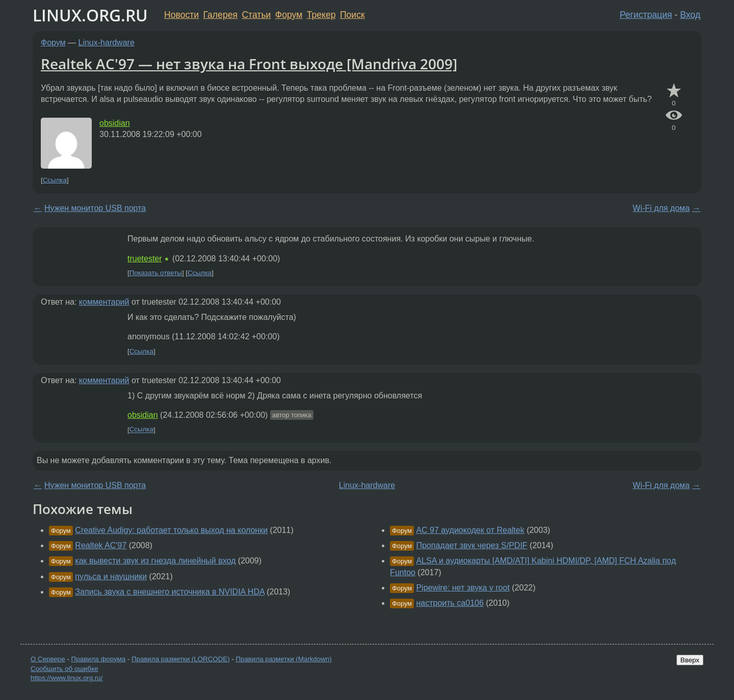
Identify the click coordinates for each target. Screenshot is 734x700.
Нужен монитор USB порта (95, 208)
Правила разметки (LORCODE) (181, 659)
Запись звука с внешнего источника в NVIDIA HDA (169, 592)
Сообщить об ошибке (64, 669)
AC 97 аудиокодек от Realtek (470, 530)
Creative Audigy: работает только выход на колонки (171, 530)
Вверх (690, 660)
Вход (690, 15)
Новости (181, 15)
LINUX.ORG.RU (90, 15)
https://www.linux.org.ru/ (67, 678)
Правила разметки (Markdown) (283, 659)
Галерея (220, 15)
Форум (289, 15)
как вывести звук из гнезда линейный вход (155, 561)
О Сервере (48, 659)
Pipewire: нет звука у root (463, 588)
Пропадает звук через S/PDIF (471, 545)
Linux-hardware (107, 43)
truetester (145, 259)
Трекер (321, 15)
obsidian (115, 123)
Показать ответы (156, 273)
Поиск (352, 15)
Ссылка (55, 180)
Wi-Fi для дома (661, 208)
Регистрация (646, 15)
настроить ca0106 (450, 603)
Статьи (256, 15)
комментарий (104, 302)
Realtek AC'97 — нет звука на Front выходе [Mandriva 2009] (249, 64)
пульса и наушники (111, 576)
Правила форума (99, 659)
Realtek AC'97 (101, 545)
